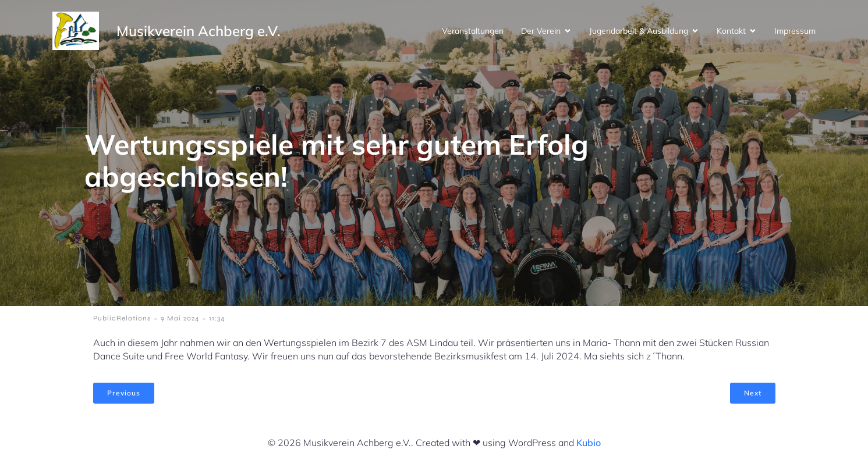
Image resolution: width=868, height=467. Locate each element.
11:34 (217, 318)
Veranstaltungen (473, 31)
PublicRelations (122, 318)
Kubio (589, 443)
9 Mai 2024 (180, 318)
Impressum (795, 31)
